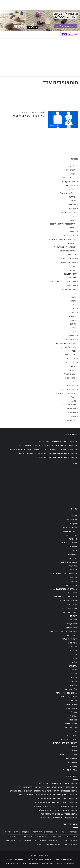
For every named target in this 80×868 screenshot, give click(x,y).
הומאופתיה (73, 216)
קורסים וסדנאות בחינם (69, 389)
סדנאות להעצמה (71, 359)
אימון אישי (73, 174)
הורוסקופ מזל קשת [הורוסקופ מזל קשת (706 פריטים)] (25, 840)
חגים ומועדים (72, 243)
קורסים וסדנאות (71, 386)
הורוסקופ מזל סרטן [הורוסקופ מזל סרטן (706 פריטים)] (55, 840)
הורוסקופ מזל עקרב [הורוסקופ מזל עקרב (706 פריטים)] (40, 840)
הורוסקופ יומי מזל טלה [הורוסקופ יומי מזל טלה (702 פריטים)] (12, 832)
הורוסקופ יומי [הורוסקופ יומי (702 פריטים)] (26, 832)
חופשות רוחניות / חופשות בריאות (65, 247)
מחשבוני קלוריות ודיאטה (68, 347)
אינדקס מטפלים (60, 863)
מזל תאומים (73, 336)
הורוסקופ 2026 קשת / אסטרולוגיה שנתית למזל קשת (59, 814)
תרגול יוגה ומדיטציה (70, 420)
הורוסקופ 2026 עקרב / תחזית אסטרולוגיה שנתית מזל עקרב (56, 810)
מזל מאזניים (73, 316)
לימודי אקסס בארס (70, 274)
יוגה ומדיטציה (72, 255)
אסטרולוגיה (73, 189)
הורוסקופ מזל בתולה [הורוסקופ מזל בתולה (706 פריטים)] (56, 836)
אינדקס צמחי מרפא (70, 178)
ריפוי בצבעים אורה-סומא (68, 405)
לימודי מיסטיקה (71, 278)
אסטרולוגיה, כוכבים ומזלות (68, 193)
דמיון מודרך (73, 208)
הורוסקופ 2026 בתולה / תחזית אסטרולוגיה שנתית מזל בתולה (56, 802)
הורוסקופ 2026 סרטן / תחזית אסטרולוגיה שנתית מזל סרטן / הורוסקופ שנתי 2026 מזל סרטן (46, 453)
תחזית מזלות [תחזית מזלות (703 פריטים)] (39, 845)
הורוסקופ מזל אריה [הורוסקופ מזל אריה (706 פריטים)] (71, 836)
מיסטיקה (74, 351)
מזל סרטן (73, 320)
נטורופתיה (58, 859)
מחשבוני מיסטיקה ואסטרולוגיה (66, 343)
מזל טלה (74, 312)
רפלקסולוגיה (72, 416)
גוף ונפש (74, 201)
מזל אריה (73, 297)
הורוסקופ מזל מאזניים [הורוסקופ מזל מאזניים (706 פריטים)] (70, 840)
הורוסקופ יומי (72, 228)
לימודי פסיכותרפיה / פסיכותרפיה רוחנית (63, 282)
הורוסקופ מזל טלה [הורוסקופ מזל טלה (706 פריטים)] (14, 836)
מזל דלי (74, 309)
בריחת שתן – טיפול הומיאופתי (29, 116)
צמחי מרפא (73, 370)
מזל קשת (73, 328)
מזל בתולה (73, 301)
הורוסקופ (73, 220)
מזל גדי (74, 305)
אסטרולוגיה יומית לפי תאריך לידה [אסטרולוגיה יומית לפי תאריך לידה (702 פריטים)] (43, 832)
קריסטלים (73, 397)
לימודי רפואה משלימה (69, 289)
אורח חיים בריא (71, 170)
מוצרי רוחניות (72, 293)
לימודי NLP (73, 266)
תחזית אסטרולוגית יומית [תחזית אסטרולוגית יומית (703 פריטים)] (53, 845)
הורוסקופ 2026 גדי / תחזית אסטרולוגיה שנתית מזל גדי (58, 818)
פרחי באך (73, 366)
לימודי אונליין (72, 270)
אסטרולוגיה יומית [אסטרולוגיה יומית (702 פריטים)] (61, 832)
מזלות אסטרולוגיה (70, 339)
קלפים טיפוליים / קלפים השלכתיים (65, 393)
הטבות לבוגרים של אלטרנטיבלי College (63, 239)
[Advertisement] (40, 487)
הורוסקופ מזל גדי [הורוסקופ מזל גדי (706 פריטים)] (41, 836)
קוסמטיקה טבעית (71, 378)
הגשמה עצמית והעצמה (69, 212)
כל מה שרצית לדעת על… (68, 259)
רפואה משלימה (71, 409)
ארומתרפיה (73, 197)
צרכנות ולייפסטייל (70, 374)
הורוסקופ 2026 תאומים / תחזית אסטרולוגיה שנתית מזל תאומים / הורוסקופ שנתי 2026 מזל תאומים (43, 449)
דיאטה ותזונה (72, 205)
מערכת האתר (39, 112)
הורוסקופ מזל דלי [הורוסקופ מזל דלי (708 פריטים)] (28, 836)
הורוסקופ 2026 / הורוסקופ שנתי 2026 (63, 224)
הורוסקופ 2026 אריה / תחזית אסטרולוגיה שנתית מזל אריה (57, 457)
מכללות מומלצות (71, 355)
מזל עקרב (73, 324)
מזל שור (74, 332)
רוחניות (74, 401)
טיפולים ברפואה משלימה (68, 251)
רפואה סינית (72, 413)
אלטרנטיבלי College (70, 182)
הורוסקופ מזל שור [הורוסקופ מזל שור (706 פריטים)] (11, 840)
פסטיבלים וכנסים (71, 362)
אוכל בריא (73, 166)
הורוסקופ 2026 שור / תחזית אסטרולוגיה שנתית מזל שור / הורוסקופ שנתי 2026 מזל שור (47, 446)
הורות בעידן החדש (70, 235)
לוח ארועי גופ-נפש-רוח (69, 262)
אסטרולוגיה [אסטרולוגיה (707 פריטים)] (73, 832)
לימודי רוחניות (72, 285)
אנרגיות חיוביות (71, 185)
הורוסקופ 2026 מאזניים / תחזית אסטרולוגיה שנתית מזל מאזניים (55, 806)
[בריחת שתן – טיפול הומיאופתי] (63, 120)
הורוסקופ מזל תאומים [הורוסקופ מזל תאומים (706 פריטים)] (70, 845)
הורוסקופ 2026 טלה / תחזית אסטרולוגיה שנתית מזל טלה (57, 442)
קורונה (74, 382)
